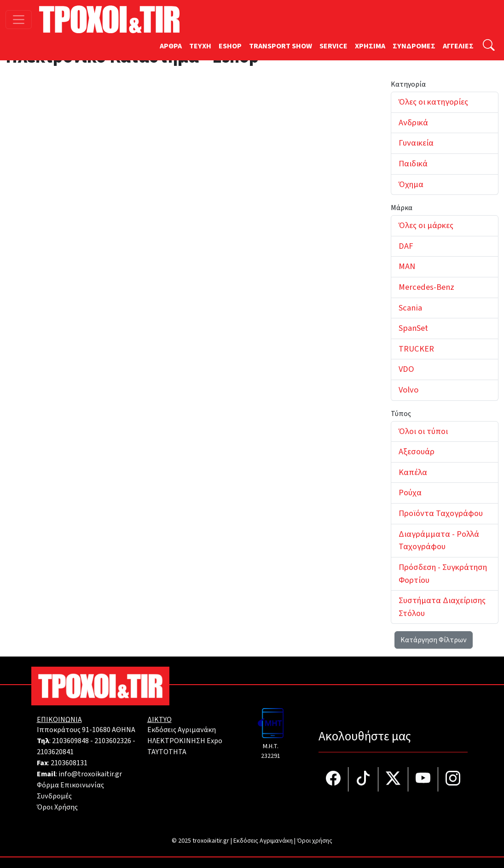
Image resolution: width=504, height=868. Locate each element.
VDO (406, 369)
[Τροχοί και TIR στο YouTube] (423, 779)
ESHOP (230, 46)
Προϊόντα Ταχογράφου (441, 513)
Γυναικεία (416, 143)
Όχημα (411, 184)
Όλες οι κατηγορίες (433, 102)
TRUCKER (416, 349)
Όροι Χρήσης (57, 807)
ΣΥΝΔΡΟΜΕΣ (414, 46)
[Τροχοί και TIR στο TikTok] (363, 779)
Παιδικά (413, 164)
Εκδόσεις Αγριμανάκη (182, 730)
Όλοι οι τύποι (423, 431)
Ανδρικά (413, 123)
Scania (410, 308)
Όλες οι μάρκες (426, 225)
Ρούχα (410, 493)
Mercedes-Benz (426, 287)
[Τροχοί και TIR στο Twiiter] (393, 779)
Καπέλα (413, 472)
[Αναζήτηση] (489, 46)
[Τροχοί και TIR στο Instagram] (453, 779)
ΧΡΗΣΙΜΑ (370, 46)
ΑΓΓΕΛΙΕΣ (458, 46)
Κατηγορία (408, 84)
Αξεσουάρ (417, 452)
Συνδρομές (54, 796)
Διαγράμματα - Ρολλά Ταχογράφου (439, 540)
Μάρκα (402, 208)
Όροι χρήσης (315, 841)
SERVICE (333, 46)
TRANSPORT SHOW (281, 46)
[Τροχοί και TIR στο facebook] (333, 779)
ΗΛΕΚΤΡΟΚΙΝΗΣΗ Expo (185, 741)
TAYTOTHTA (167, 752)
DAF (406, 246)
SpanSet (413, 328)
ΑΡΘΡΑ (171, 46)
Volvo (408, 390)
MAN (407, 266)
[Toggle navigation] (19, 20)
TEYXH (200, 46)
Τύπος (401, 414)
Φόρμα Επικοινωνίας (70, 785)
